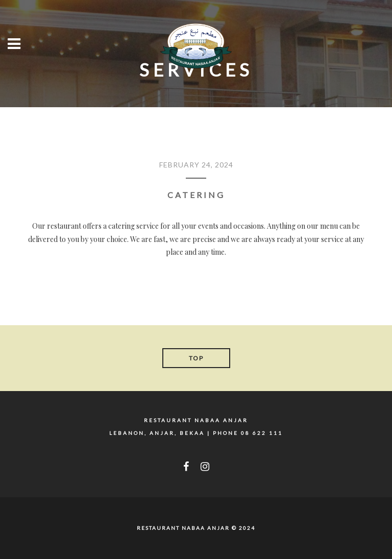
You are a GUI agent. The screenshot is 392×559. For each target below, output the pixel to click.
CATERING (196, 195)
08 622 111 (262, 433)
